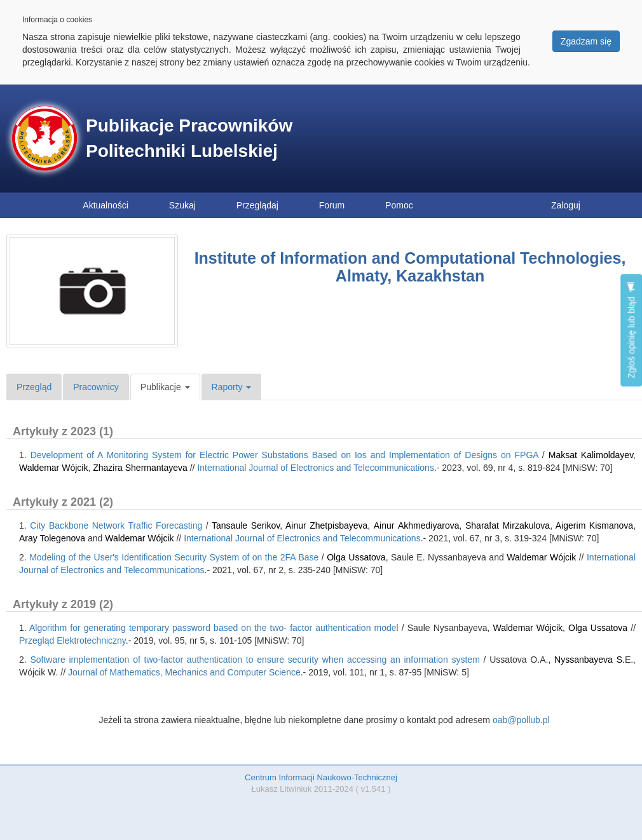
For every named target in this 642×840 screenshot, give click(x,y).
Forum (332, 205)
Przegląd (34, 387)
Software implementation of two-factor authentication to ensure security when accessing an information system (255, 660)
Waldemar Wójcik (53, 468)
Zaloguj (566, 205)
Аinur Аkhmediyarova (417, 525)
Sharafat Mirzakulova (508, 525)
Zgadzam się (586, 41)
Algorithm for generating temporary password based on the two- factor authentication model (214, 628)
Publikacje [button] (165, 387)
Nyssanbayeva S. (590, 660)
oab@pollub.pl (521, 720)
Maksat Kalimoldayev (591, 455)
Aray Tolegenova (52, 538)
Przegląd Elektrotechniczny (72, 640)
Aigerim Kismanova (594, 525)
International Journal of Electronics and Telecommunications (316, 468)
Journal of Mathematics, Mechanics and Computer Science (184, 672)
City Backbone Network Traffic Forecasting (116, 525)
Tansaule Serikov (246, 525)
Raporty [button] (232, 387)
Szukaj (182, 205)
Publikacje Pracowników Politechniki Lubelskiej (189, 138)
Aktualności (106, 205)
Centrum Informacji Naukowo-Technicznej (321, 777)
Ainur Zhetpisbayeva (326, 525)
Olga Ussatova (356, 557)
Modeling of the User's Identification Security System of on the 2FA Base (174, 557)
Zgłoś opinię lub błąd (631, 330)
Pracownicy (96, 387)
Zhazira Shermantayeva (140, 468)
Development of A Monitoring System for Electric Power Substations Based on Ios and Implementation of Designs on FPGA (284, 455)
